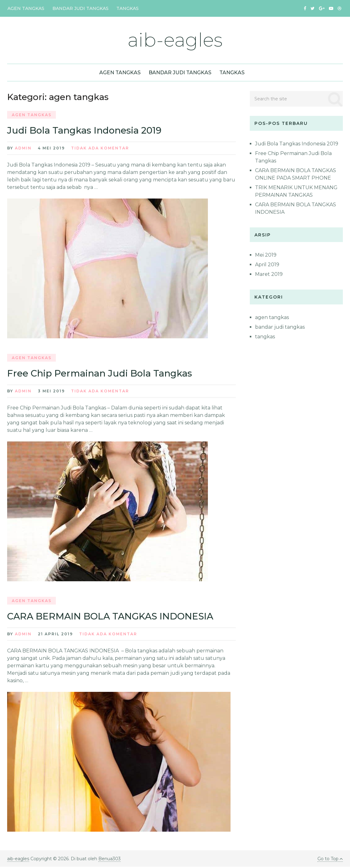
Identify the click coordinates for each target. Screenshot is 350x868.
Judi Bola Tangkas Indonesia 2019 (86, 131)
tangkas (126, 8)
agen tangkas (26, 8)
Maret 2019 (269, 274)
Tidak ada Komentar (100, 149)
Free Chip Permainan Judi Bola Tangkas (102, 374)
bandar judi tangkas (80, 8)
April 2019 (267, 265)
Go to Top (330, 860)
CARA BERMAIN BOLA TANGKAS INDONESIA (112, 617)
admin (23, 149)
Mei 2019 (266, 255)
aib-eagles (175, 40)
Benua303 (110, 860)
